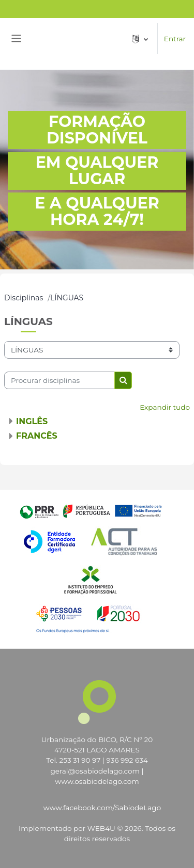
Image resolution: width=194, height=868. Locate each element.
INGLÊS (32, 421)
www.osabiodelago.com (97, 781)
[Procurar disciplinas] (59, 380)
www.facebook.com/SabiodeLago (102, 808)
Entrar (175, 39)
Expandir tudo (165, 407)
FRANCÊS (37, 436)
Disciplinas (24, 298)
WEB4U (101, 828)
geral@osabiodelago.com (95, 771)
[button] (140, 39)
